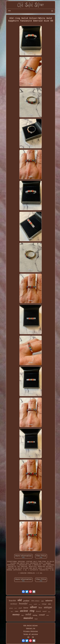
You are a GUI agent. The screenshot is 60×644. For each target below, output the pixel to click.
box (40, 608)
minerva (49, 601)
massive (28, 618)
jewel (16, 608)
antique (48, 607)
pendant (26, 601)
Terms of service (31, 634)
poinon (11, 608)
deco (12, 611)
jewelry (31, 604)
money (16, 614)
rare (16, 611)
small (20, 608)
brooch (38, 611)
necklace (14, 604)
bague (36, 619)
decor (49, 612)
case (42, 601)
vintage (44, 604)
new (50, 604)
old (20, 600)
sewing (35, 615)
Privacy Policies (31, 631)
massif (44, 611)
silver (33, 607)
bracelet (12, 600)
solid (28, 614)
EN (28, 637)
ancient (24, 611)
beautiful (23, 604)
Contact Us (31, 628)
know (26, 608)
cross (48, 615)
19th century (35, 601)
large (23, 615)
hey (39, 604)
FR (33, 637)
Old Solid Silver (31, 626)
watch (35, 604)
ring (32, 611)
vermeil (42, 615)
